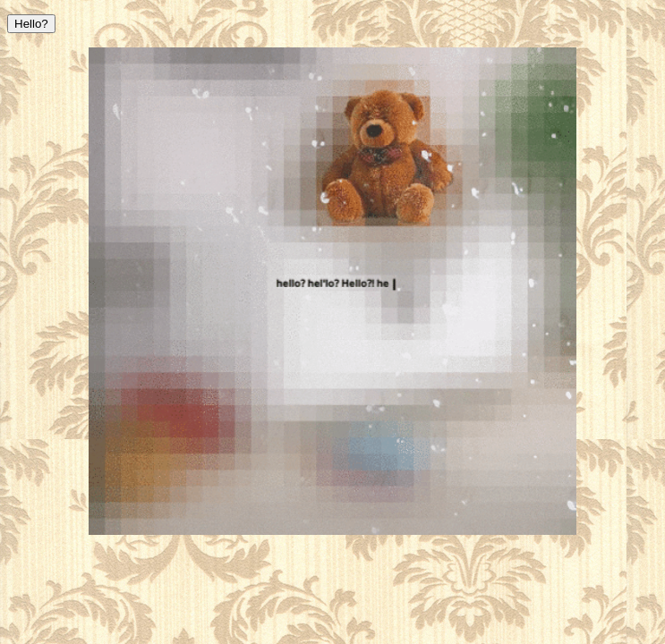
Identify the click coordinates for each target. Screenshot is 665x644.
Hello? (31, 24)
